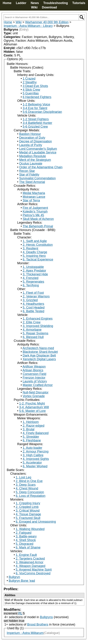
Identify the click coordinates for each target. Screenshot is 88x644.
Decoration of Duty (32, 138)
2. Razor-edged (34, 426)
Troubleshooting (56, 3)
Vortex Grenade (34, 396)
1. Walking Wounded (30, 529)
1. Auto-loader (32, 448)
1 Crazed (29, 79)
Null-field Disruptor (36, 392)
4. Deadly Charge (35, 252)
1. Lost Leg (23, 477)
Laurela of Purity (31, 145)
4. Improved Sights (36, 459)
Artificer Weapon (34, 367)
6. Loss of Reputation (31, 496)
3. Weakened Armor (30, 562)
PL (20, 613)
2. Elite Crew (32, 322)
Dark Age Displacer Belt (39, 355)
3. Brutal (29, 429)
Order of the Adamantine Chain (41, 167)
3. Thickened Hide (35, 274)
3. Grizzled (30, 300)
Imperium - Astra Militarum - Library (28, 26)
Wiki (34, 7)
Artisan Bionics (33, 370)
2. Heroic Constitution (38, 245)
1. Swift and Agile (35, 241)
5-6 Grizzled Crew (35, 127)
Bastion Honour (30, 134)
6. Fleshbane (32, 440)
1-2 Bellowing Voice (36, 104)
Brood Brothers (38, 624)
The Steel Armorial (32, 182)
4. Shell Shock (26, 540)
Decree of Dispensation (36, 141)
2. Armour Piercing (36, 451)
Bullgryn (14, 577)
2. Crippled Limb (27, 507)
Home (7, 3)
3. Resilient (30, 248)
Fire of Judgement (35, 208)
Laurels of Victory (35, 381)
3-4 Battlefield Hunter (37, 123)
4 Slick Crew (31, 90)
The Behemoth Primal (38, 226)
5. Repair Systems (36, 333)
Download (49, 7)
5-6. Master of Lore (32, 411)
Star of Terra (31, 200)
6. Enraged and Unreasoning (36, 522)
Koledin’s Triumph (35, 212)
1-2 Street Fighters (36, 119)
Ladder (21, 3)
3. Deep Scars (26, 485)
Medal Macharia (34, 193)
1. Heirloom (31, 422)
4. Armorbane (32, 330)
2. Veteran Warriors (36, 296)
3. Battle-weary (26, 536)
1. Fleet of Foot (33, 293)
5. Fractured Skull (28, 518)
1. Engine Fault (26, 555)
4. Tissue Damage (28, 514)
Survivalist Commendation (37, 178)
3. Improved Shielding (38, 326)
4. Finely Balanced (36, 433)
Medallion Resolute (33, 156)
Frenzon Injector (34, 378)
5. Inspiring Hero (34, 256)
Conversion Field (34, 374)
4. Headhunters (33, 304)
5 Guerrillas (31, 93)
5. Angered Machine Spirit (34, 570)
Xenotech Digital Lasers (39, 359)
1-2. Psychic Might (32, 403)
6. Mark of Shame (28, 547)
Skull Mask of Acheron (38, 219)
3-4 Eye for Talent (35, 108)
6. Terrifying (31, 285)
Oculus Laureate (31, 164)
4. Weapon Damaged (31, 566)
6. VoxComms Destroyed (33, 573)
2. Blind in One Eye (29, 481)
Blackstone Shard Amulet (40, 352)
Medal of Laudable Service (38, 152)
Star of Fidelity (29, 175)
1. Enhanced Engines (38, 319)
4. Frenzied (31, 278)
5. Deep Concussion (30, 492)
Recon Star (27, 171)
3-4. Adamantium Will (34, 407)
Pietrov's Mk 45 (33, 215)
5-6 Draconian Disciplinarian (42, 112)
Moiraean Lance (34, 197)
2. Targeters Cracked (30, 559)
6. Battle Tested (34, 311)
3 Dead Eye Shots (35, 86)
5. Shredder (31, 437)
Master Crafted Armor (38, 385)
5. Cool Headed (34, 307)
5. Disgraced (25, 544)
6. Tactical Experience (38, 259)
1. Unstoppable (33, 267)
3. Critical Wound (28, 511)
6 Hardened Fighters (37, 97)
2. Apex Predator (34, 271)
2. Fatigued (24, 533)
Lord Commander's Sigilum (38, 149)
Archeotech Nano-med (38, 348)
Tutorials (79, 3)
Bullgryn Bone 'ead (22, 581)
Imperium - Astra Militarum (25, 633)
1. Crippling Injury (28, 503)
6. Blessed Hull (33, 337)
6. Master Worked (35, 466)
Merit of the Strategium (35, 160)
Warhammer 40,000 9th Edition (47, 22)
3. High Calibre (33, 455)
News (35, 3)
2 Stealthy (30, 82)
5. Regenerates (33, 282)
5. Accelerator (32, 463)
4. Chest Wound (27, 488)
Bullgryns (46, 617)
